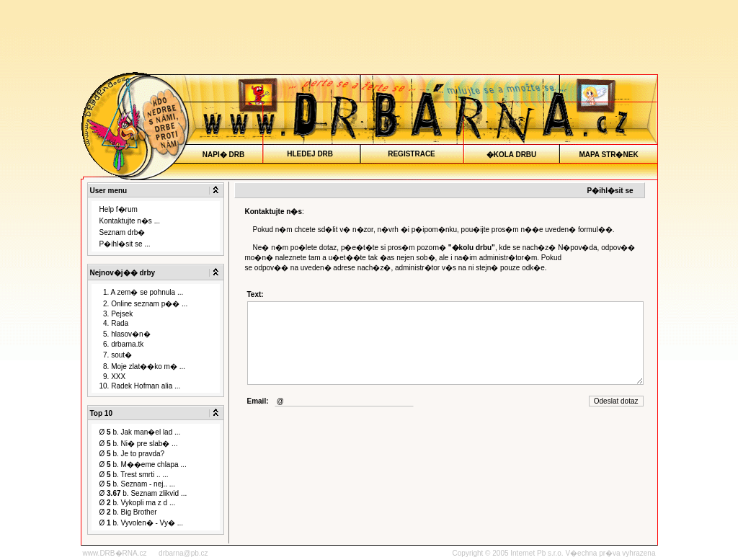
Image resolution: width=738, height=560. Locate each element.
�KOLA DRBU (511, 155)
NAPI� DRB (223, 155)
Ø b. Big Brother (128, 512)
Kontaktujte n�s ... (130, 221)
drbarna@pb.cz (183, 553)
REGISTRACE (412, 154)
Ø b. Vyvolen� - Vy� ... (142, 523)
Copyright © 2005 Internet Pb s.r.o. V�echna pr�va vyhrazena (554, 553)
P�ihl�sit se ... (125, 244)
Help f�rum (119, 209)
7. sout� (116, 355)
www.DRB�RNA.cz (115, 553)
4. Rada (114, 323)
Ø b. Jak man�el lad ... (140, 432)
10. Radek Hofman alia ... (140, 386)
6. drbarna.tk (122, 344)
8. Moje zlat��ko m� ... (142, 366)
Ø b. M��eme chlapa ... (143, 465)
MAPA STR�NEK (609, 155)
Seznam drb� (123, 232)
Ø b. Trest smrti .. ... (134, 475)
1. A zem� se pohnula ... (142, 292)
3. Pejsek (116, 314)
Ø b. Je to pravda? (132, 454)
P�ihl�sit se (610, 191)
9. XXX (113, 377)
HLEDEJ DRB (311, 154)
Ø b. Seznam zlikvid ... (143, 493)
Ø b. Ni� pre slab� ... (139, 444)
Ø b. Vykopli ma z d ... (138, 503)
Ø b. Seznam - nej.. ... (138, 484)
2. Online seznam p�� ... (144, 304)
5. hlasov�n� (125, 334)
